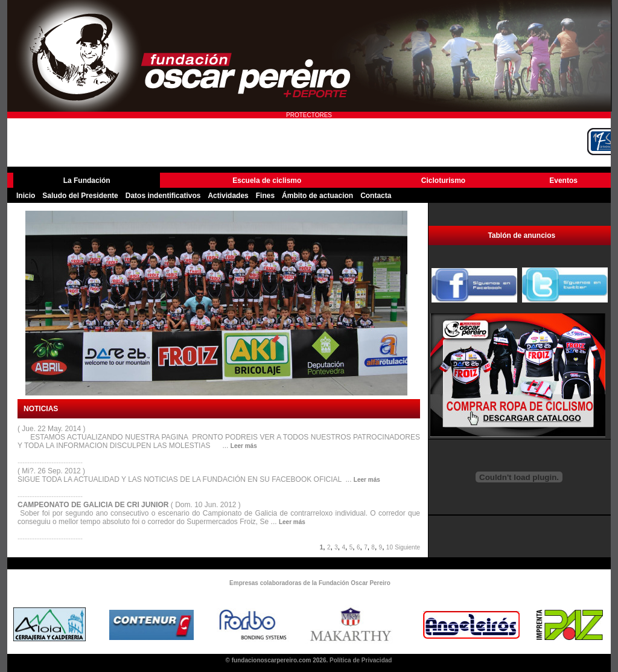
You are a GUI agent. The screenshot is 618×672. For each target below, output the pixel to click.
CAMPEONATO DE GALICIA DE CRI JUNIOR (94, 505)
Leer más (244, 446)
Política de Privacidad (361, 660)
